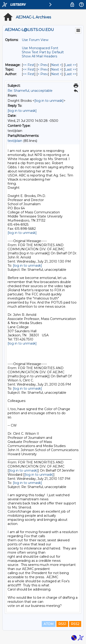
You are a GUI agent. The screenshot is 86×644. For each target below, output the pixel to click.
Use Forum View (35, 40)
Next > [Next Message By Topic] (56, 69)
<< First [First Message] (29, 65)
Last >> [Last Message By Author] (71, 74)
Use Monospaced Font (40, 48)
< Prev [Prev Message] (43, 65)
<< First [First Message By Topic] (29, 69)
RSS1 (62, 624)
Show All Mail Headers (39, 56)
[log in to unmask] (49, 101)
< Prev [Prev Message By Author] (43, 74)
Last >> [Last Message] (71, 65)
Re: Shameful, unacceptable (30, 91)
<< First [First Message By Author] (29, 74)
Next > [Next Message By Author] (56, 74)
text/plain (15, 141)
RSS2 (75, 624)
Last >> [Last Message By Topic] (71, 69)
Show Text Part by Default (43, 52)
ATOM (49, 624)
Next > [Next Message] (56, 65)
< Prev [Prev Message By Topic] (43, 69)
